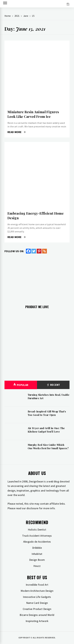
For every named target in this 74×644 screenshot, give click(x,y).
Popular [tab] (21, 385)
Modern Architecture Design (37, 591)
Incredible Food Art (37, 585)
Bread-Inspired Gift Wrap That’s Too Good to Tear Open (47, 413)
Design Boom (37, 560)
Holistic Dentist (37, 530)
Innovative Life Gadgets (37, 597)
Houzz (37, 566)
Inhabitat (37, 554)
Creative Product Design (37, 609)
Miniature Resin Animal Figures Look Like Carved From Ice (33, 114)
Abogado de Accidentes (37, 542)
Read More (16, 132)
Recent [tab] (53, 385)
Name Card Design (37, 603)
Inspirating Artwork (37, 621)
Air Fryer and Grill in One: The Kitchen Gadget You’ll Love (46, 430)
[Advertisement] (37, 277)
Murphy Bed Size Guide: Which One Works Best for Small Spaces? (48, 446)
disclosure (33, 508)
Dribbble (37, 548)
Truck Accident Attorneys (37, 536)
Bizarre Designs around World (37, 615)
